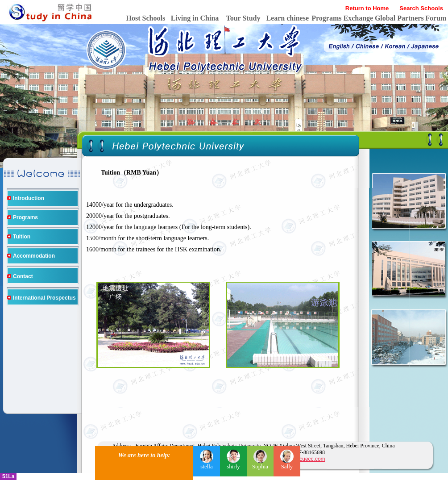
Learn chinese (287, 18)
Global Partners (399, 18)
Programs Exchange (342, 18)
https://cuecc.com (304, 459)
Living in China (195, 18)
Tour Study (243, 18)
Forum (436, 18)
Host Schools (146, 18)
